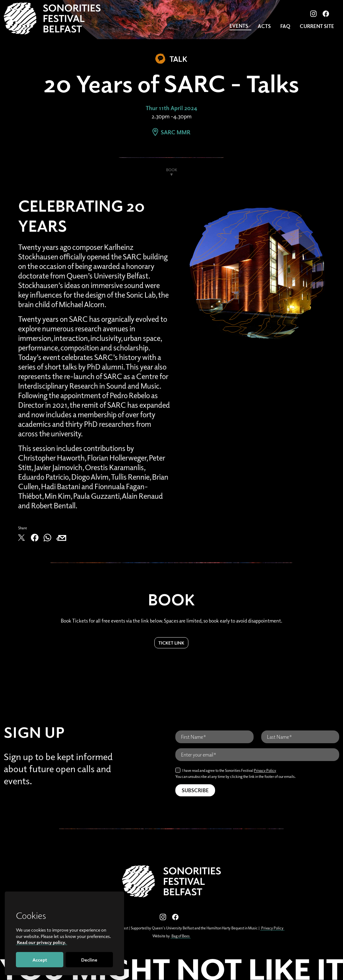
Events (239, 26)
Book (172, 170)
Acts (264, 26)
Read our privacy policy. (42, 942)
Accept (40, 960)
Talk (171, 59)
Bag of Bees (181, 936)
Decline (89, 960)
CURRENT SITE (317, 26)
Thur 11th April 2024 (171, 108)
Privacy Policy (265, 770)
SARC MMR (171, 132)
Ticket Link (171, 643)
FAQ (285, 26)
